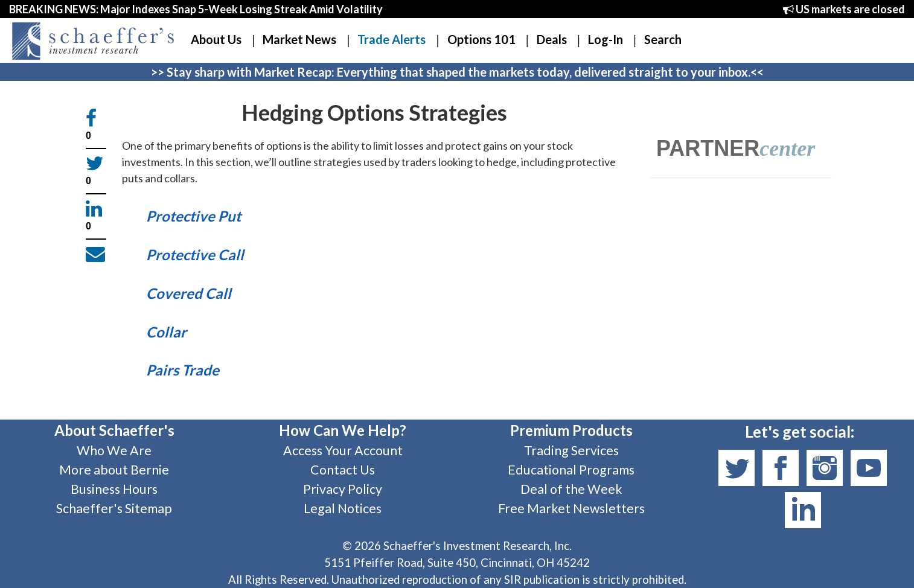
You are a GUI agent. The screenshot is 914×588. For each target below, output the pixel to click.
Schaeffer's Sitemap (114, 508)
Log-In (606, 39)
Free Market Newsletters (571, 508)
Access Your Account (343, 450)
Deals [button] (552, 39)
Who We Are (114, 450)
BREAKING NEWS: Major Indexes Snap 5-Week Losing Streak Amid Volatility (196, 9)
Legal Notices (343, 508)
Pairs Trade (183, 370)
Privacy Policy (343, 489)
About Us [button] (216, 39)
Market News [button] (299, 39)
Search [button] (663, 39)
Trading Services (571, 450)
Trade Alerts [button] (391, 39)
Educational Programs (571, 470)
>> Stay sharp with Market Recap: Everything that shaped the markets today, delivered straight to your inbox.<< (457, 72)
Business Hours (114, 489)
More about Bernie (114, 470)
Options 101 (481, 39)
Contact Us (343, 470)
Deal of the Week (571, 489)
